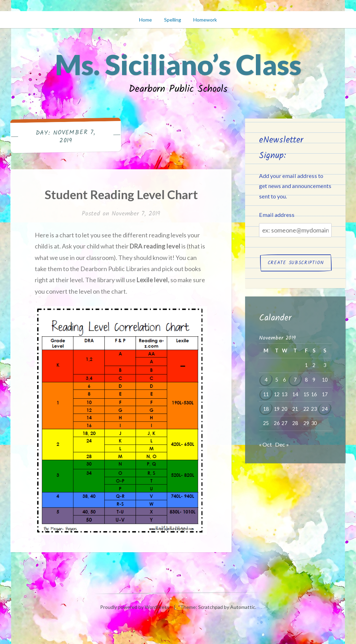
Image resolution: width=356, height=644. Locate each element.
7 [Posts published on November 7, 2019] (295, 380)
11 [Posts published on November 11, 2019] (266, 394)
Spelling (173, 20)
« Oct (265, 444)
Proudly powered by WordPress (135, 607)
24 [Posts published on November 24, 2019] (325, 409)
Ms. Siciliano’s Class (178, 64)
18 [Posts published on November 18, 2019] (266, 409)
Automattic (243, 607)
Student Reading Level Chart (121, 194)
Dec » (282, 444)
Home (145, 20)
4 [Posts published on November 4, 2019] (266, 380)
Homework (205, 20)
